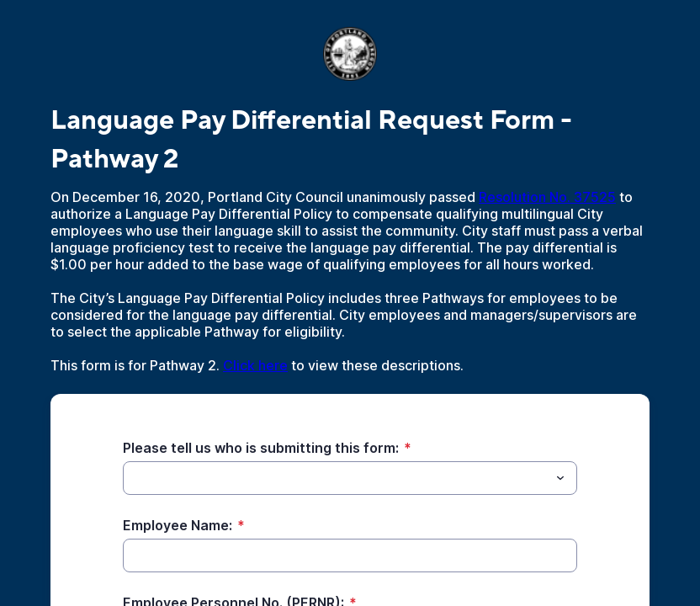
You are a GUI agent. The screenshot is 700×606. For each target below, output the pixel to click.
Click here (255, 365)
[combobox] (350, 478)
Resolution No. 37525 (547, 197)
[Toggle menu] (560, 478)
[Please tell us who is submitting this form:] (336, 478)
